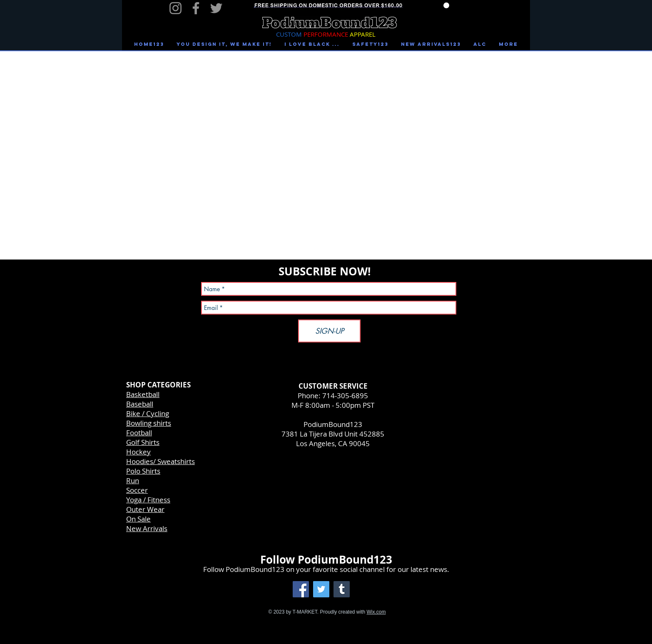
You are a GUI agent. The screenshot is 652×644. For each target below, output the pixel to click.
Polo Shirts (143, 471)
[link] (446, 5)
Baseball (140, 404)
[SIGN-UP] (329, 331)
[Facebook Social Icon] (301, 589)
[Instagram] (175, 8)
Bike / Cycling (148, 413)
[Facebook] (196, 8)
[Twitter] (216, 8)
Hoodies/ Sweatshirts (161, 461)
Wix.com (376, 612)
